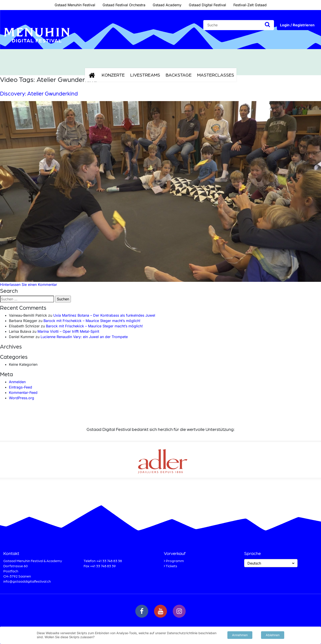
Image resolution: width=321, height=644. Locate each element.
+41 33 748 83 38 (109, 561)
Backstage (179, 75)
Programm (175, 561)
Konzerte (113, 75)
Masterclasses (216, 75)
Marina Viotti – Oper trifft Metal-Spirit (68, 331)
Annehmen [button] (240, 635)
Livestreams (145, 75)
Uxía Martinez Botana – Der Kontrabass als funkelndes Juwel (104, 315)
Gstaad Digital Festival (207, 5)
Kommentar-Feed (23, 393)
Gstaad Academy (167, 5)
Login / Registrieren (297, 25)
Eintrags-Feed (21, 387)
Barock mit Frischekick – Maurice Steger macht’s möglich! (92, 321)
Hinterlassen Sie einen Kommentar (29, 285)
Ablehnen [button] (273, 635)
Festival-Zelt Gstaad (250, 5)
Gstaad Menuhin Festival (75, 5)
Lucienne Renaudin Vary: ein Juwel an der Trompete (84, 337)
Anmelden (17, 382)
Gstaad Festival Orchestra (124, 5)
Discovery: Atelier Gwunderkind (39, 93)
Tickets (171, 566)
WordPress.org (22, 398)
